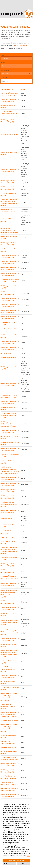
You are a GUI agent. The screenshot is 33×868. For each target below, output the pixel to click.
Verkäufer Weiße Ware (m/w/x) (8, 542)
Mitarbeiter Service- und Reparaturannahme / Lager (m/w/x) (9, 416)
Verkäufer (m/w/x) (6, 353)
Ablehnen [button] (24, 864)
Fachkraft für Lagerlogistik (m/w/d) (9, 194)
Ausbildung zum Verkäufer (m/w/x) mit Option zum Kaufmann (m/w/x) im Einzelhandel (9, 697)
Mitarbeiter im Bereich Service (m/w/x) (10, 443)
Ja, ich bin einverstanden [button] (17, 860)
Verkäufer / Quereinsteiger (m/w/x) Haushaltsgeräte (9, 777)
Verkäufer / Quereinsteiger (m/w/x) (9, 614)
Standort (4, 55)
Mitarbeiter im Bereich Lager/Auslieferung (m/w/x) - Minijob (10, 114)
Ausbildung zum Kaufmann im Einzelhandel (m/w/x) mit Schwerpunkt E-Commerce (10, 714)
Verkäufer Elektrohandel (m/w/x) (8, 645)
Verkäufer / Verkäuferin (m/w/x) (8, 682)
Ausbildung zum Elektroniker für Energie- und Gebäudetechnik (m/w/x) (10, 424)
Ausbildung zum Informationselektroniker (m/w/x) (9, 706)
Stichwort (4, 78)
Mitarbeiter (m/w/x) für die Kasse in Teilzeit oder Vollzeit (10, 577)
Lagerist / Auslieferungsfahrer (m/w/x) (10, 456)
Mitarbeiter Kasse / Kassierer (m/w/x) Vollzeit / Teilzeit (10, 281)
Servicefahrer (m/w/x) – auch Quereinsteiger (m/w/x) (10, 94)
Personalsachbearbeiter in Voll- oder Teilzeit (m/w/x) (9, 396)
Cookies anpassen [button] (9, 864)
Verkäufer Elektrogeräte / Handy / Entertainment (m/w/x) (9, 669)
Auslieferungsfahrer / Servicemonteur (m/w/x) (8, 783)
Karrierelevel (5, 70)
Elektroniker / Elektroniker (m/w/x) (9, 559)
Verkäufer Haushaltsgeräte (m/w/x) (9, 736)
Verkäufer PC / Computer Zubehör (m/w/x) (9, 532)
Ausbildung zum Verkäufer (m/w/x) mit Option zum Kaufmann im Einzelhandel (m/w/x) (9, 202)
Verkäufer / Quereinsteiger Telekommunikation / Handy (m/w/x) (9, 632)
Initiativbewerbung (21, 45)
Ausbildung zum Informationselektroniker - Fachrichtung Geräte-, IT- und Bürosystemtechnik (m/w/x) (10, 470)
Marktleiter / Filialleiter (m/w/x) (8, 220)
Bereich (3, 63)
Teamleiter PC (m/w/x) (8, 537)
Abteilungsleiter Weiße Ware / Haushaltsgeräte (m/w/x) (10, 789)
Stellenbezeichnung (8, 89)
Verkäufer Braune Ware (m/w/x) (8, 526)
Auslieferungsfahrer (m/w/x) (9, 747)
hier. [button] (28, 856)
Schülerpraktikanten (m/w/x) (10, 134)
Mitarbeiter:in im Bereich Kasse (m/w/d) (8, 330)
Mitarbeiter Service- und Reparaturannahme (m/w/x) (9, 759)
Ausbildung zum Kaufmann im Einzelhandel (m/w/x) (10, 100)
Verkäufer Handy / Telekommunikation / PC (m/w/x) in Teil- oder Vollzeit (9, 230)
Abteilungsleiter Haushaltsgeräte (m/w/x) (8, 742)
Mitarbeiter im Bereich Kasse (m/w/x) (10, 437)
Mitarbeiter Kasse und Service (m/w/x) (10, 689)
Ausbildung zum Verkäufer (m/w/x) (9, 153)
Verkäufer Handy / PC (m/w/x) (10, 721)
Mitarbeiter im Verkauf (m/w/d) (8, 106)
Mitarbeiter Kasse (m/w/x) (9, 357)
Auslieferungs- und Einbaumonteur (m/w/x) (8, 211)
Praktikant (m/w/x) (7, 519)
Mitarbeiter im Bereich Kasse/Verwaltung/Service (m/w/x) (9, 504)
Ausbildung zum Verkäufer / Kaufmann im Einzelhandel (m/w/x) (9, 622)
